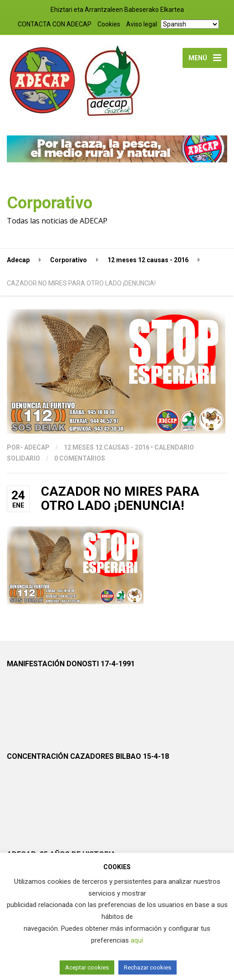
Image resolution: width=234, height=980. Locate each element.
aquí (137, 940)
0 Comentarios (80, 458)
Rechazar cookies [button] (148, 967)
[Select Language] (190, 24)
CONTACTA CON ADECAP (55, 24)
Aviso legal (142, 24)
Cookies (109, 24)
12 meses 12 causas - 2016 (107, 447)
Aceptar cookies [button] (87, 967)
